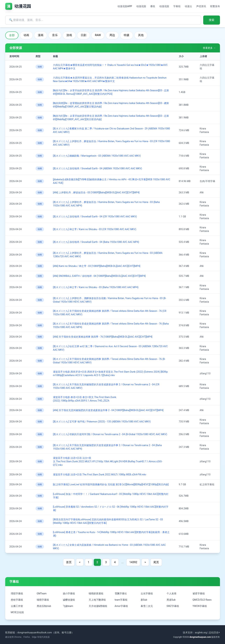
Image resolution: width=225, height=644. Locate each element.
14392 (133, 562)
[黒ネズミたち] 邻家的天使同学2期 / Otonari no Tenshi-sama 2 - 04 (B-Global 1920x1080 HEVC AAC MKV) (110, 434)
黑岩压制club (44, 606)
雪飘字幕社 (121, 593)
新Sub (144, 600)
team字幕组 (121, 600)
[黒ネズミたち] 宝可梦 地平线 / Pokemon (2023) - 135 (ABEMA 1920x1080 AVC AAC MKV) (102, 422)
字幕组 (177, 6)
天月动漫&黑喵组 (98, 606)
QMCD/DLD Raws (202, 600)
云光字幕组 (147, 593)
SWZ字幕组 (173, 606)
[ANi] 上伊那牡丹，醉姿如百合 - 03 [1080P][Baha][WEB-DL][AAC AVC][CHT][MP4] (96, 192)
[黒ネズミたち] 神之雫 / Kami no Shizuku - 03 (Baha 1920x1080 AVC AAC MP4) (96, 287)
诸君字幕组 (199, 593)
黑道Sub (171, 600)
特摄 (127, 35)
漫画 (41, 35)
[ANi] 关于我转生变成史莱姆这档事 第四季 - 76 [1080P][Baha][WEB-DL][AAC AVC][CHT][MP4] (103, 337)
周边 (112, 35)
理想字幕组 (17, 593)
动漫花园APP (125, 6)
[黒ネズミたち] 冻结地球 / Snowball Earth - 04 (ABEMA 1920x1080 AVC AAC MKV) (98, 168)
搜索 (212, 20)
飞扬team (68, 606)
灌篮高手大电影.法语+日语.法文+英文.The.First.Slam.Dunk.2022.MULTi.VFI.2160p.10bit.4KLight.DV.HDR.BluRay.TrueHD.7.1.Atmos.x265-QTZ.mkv (108, 461)
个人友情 (171, 593)
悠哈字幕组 (17, 600)
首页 (69, 562)
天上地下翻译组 (97, 600)
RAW (98, 35)
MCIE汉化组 (17, 612)
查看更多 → (209, 48)
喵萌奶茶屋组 (96, 593)
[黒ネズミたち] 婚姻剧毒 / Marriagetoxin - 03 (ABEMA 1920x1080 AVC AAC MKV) (97, 156)
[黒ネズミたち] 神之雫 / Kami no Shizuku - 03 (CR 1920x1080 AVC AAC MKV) (95, 229)
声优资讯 (201, 6)
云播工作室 (17, 606)
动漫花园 (141, 6)
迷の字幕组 (69, 593)
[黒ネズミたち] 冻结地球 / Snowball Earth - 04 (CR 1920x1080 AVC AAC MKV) (95, 217)
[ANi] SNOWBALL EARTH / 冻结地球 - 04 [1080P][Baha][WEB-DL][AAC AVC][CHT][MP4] (99, 276)
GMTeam (42, 593)
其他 (141, 35)
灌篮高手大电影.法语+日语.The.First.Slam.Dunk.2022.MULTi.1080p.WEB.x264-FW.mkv (100, 475)
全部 (12, 35)
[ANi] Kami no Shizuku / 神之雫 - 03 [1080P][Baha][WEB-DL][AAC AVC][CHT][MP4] (97, 266)
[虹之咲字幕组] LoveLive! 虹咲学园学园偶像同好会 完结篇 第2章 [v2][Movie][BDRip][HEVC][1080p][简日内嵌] (111, 484)
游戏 (69, 35)
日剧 (83, 35)
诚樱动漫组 (69, 600)
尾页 (156, 562)
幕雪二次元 (147, 606)
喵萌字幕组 (43, 600)
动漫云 (188, 6)
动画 (26, 35)
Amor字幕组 (121, 606)
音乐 (55, 35)
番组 (153, 6)
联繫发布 (215, 6)
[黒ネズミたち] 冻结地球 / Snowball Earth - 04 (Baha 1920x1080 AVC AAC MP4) (96, 242)
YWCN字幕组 (200, 606)
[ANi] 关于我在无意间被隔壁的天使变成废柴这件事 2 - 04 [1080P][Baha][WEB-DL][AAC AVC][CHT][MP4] (108, 410)
